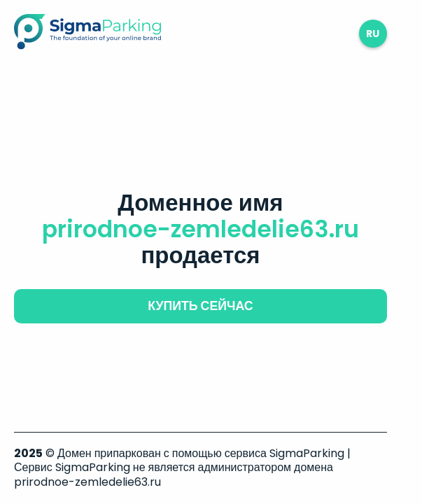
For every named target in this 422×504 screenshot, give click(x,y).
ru (373, 34)
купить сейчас (200, 306)
